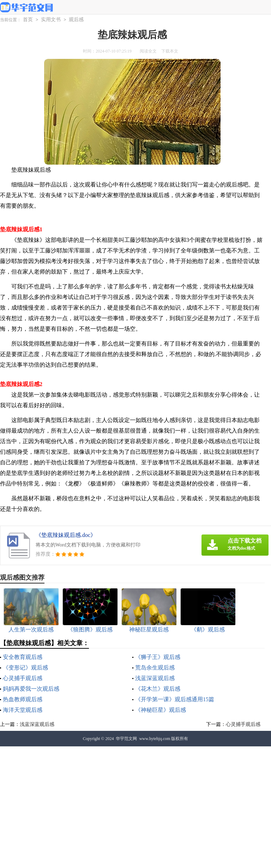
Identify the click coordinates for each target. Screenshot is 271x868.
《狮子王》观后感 (158, 657)
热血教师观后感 (23, 699)
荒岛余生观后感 (155, 668)
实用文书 (51, 20)
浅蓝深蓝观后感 (155, 678)
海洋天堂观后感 (23, 710)
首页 (28, 20)
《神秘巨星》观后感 (161, 710)
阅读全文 (148, 51)
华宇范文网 (126, 739)
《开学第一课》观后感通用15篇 (175, 699)
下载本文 (170, 51)
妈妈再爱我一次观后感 (31, 689)
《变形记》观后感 (25, 668)
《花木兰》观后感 (158, 689)
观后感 (76, 20)
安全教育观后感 (23, 657)
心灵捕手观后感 (23, 678)
